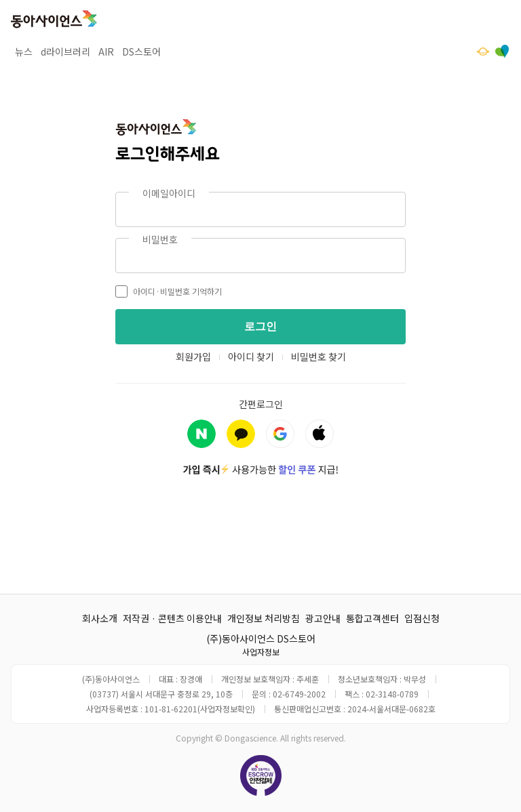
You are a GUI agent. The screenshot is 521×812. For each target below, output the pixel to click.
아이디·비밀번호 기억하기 (169, 291)
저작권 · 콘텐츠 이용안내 (172, 618)
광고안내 (323, 618)
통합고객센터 (372, 618)
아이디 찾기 (251, 357)
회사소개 (100, 618)
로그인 (260, 326)
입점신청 (422, 618)
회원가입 (193, 357)
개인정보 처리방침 (264, 618)
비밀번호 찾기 (319, 357)
